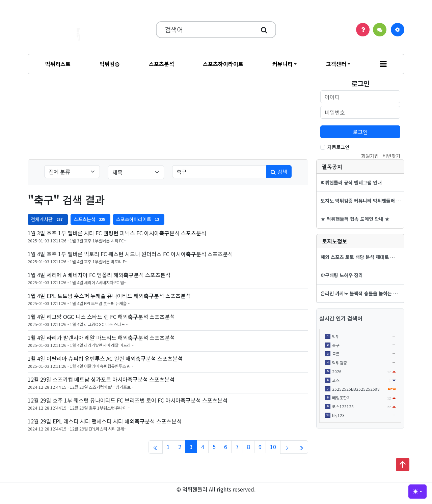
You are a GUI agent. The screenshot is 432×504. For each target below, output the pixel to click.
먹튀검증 (110, 64)
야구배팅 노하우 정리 (342, 275)
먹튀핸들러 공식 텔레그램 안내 (351, 182)
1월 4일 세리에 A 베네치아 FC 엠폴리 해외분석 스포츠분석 (99, 275)
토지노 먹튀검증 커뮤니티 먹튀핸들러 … (361, 201)
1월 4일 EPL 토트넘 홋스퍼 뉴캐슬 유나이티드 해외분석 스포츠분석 (109, 296)
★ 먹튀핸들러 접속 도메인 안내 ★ (355, 219)
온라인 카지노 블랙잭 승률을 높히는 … (359, 293)
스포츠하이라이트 (223, 64)
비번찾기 (391, 156)
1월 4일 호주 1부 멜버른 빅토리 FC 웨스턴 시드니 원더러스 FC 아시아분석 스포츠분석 (130, 254)
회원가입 (370, 156)
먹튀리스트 (58, 64)
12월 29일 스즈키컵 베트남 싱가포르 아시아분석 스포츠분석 (101, 379)
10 (273, 447)
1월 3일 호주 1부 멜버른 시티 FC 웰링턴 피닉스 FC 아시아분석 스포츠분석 (117, 233)
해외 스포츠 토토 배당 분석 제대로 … (358, 257)
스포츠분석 (161, 64)
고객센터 (336, 64)
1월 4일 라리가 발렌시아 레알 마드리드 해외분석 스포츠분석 (101, 337)
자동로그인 (338, 147)
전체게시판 (48, 219)
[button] (383, 64)
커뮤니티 (282, 64)
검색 (279, 172)
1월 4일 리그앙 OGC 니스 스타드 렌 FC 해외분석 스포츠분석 (101, 317)
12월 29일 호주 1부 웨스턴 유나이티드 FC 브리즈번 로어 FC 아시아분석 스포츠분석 (128, 400)
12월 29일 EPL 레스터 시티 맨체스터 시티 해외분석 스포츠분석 (105, 421)
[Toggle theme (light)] (417, 492)
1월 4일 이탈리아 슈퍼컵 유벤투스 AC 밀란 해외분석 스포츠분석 (105, 358)
